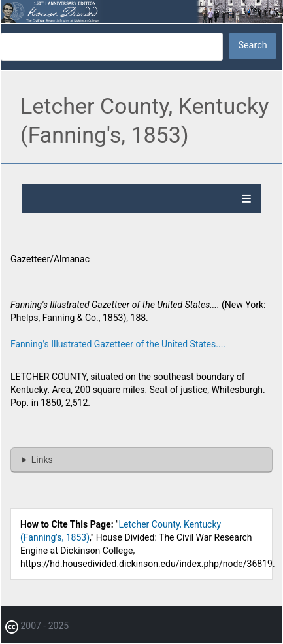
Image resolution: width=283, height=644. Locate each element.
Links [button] (42, 460)
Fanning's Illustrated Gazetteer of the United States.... (118, 344)
